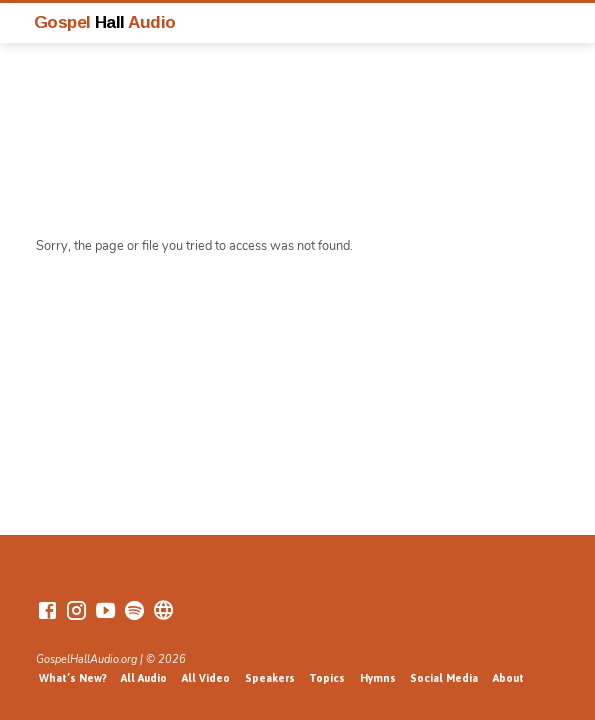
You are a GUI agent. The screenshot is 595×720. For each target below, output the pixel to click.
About (508, 678)
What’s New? (73, 678)
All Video (206, 678)
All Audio (144, 678)
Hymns (378, 678)
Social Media (444, 678)
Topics (327, 678)
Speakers (270, 678)
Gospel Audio (105, 22)
